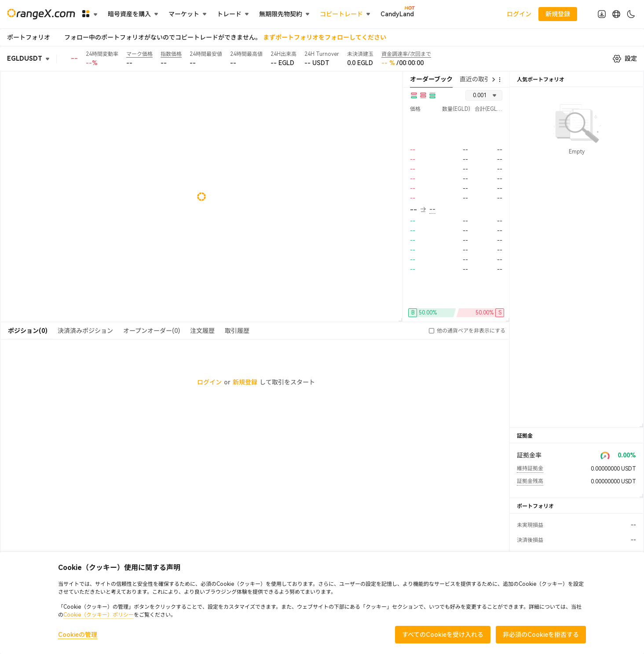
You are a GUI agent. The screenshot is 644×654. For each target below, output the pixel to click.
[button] (432, 331)
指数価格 (171, 54)
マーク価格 (139, 54)
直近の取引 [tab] (475, 79)
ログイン (519, 14)
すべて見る (577, 411)
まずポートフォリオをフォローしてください (325, 37)
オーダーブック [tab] (431, 79)
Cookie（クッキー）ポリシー (99, 615)
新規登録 (245, 382)
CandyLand (397, 14)
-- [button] (418, 210)
